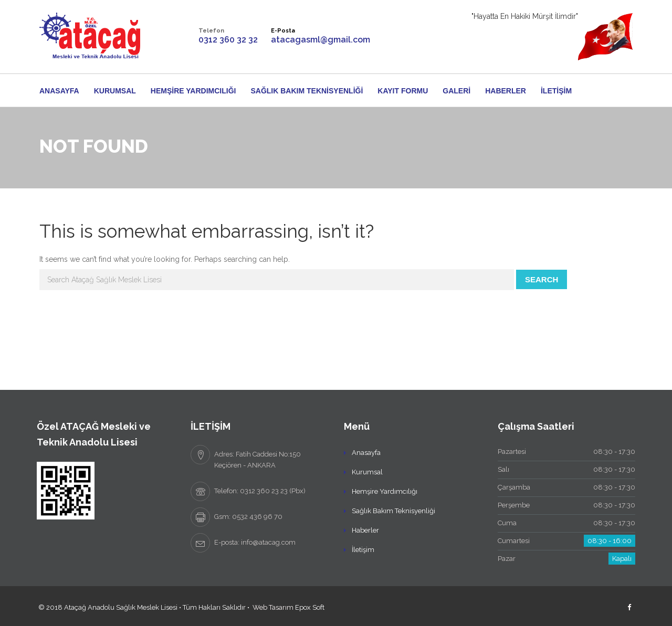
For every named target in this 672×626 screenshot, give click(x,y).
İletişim (556, 91)
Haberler (506, 91)
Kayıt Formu (403, 91)
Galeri (456, 91)
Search (542, 279)
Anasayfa (59, 91)
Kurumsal (115, 91)
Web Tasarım (273, 607)
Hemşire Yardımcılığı (193, 91)
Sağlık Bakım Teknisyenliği (307, 91)
